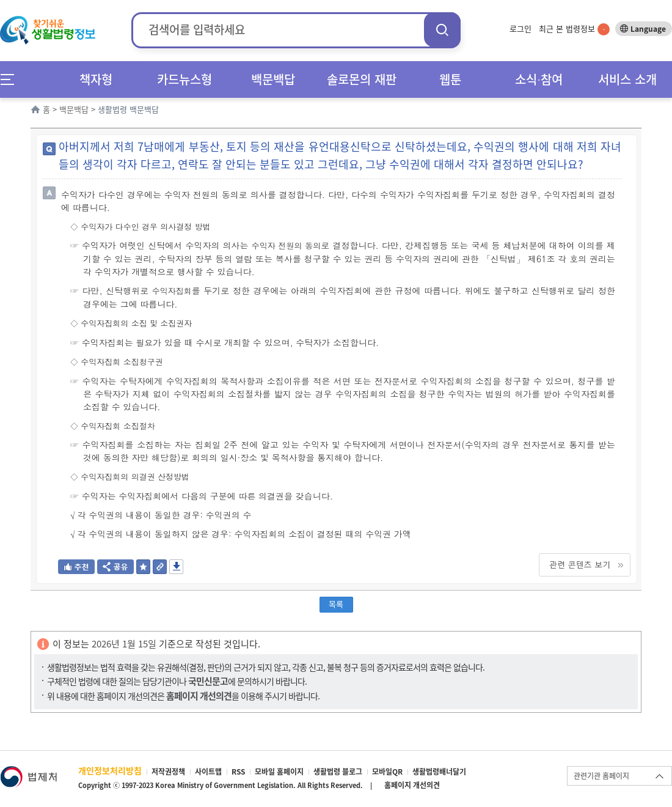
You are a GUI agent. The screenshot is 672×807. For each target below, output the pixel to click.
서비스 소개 (627, 79)
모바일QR (387, 772)
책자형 (96, 79)
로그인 (520, 28)
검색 (442, 30)
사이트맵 (208, 772)
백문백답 (273, 79)
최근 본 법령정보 (574, 28)
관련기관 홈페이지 (601, 776)
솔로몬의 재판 (362, 79)
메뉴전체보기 (11, 79)
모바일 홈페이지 (279, 772)
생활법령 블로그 (338, 772)
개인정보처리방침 (110, 770)
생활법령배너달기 (439, 772)
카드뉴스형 (184, 79)
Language (648, 29)
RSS (238, 772)
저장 (176, 567)
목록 (336, 604)
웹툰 (450, 79)
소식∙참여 (539, 79)
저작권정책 (168, 772)
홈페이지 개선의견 (412, 785)
